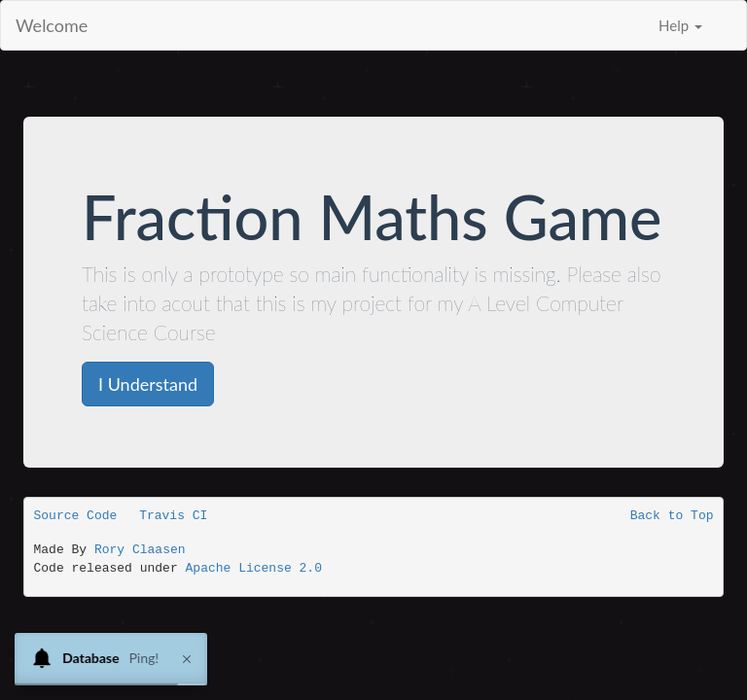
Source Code (76, 516)
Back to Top (672, 516)
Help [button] (680, 25)
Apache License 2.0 (254, 568)
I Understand (148, 384)
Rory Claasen (140, 550)
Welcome (52, 25)
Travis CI (173, 516)
